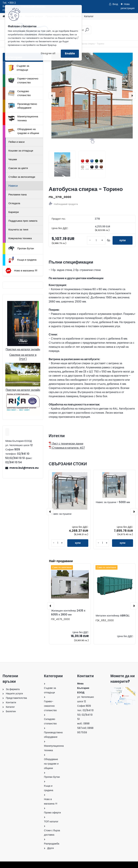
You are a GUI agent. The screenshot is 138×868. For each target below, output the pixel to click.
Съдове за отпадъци (19, 68)
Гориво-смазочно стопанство (23, 80)
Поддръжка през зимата (23, 221)
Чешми (13, 159)
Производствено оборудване (23, 106)
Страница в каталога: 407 (67, 448)
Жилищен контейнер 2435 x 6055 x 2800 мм (68, 613)
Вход (115, 4)
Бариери (14, 212)
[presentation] (52, 96)
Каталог (89, 16)
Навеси (13, 186)
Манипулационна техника (23, 118)
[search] (87, 31)
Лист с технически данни (66, 444)
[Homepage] (4, 16)
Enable (70, 53)
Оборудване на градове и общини (24, 131)
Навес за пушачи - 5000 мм (113, 502)
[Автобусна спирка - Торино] (92, 96)
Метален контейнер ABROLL (113, 616)
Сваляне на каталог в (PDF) (23, 357)
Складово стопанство (19, 93)
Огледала (14, 203)
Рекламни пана (18, 194)
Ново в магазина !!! (21, 271)
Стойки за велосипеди (22, 177)
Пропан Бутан (21, 248)
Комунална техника (20, 238)
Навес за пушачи (61, 514)
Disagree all (48, 53)
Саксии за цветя (18, 168)
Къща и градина (22, 260)
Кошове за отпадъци (21, 151)
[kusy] (96, 240)
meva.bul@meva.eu (24, 468)
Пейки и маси (16, 142)
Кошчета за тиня (18, 229)
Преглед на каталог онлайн (23, 349)
